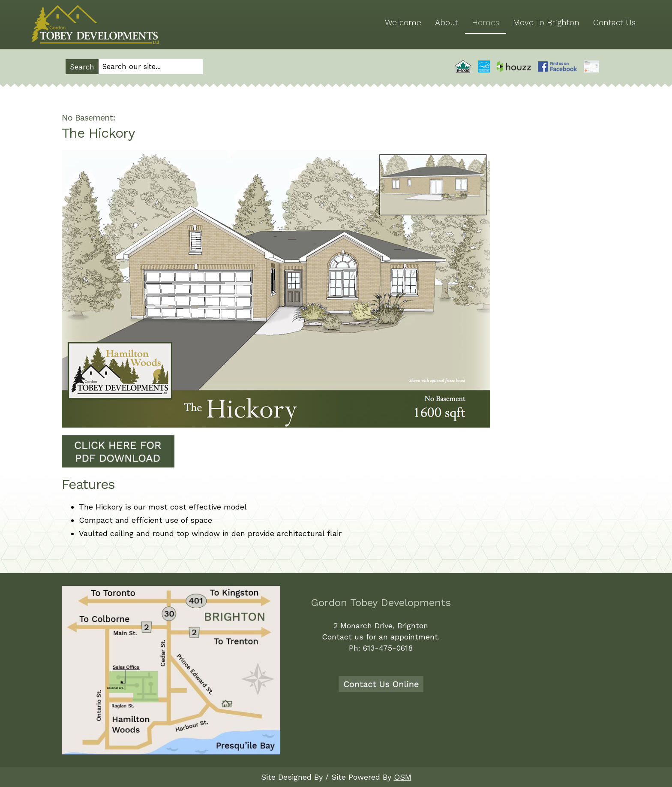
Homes (486, 23)
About (447, 23)
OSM (403, 777)
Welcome (403, 23)
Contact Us (614, 23)
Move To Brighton (546, 23)
